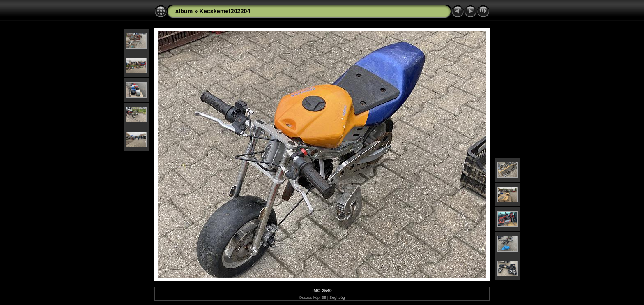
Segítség (337, 297)
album (184, 11)
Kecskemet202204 (225, 11)
